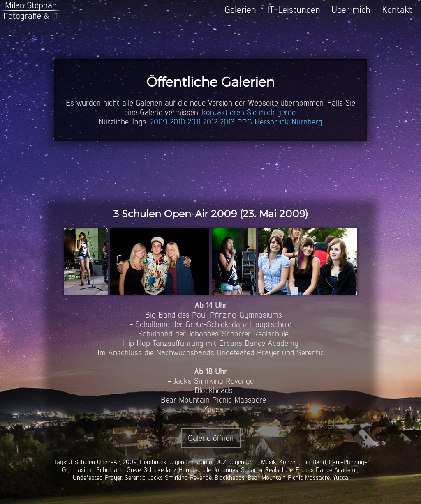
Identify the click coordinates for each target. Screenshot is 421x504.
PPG (245, 122)
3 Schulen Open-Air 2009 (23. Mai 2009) (210, 214)
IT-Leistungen (294, 10)
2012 (210, 122)
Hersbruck (272, 122)
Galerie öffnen (211, 438)
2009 (159, 122)
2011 (194, 122)
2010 (177, 122)
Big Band (314, 462)
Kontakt (397, 10)
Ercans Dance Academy (327, 470)
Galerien (240, 10)
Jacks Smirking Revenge (180, 478)
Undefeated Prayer (97, 478)
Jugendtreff (244, 462)
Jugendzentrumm (192, 462)
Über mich (351, 10)
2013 (227, 122)
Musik (269, 462)
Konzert (289, 462)
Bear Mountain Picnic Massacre (289, 478)
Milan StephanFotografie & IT (31, 10)
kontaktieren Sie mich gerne (249, 112)
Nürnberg (307, 122)
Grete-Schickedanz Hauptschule (169, 470)
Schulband (110, 470)
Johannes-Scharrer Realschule (253, 470)
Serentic (135, 478)
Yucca (340, 478)
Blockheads (230, 478)
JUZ (222, 462)
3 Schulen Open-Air (95, 462)
